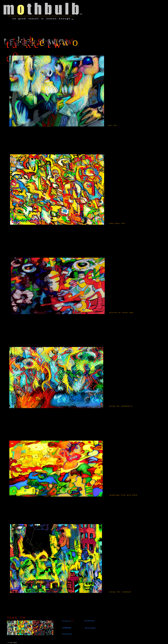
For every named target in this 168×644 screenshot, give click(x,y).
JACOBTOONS (89, 621)
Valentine (68, 628)
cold (63, 628)
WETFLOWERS (90, 628)
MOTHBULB (66, 621)
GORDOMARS (67, 634)
